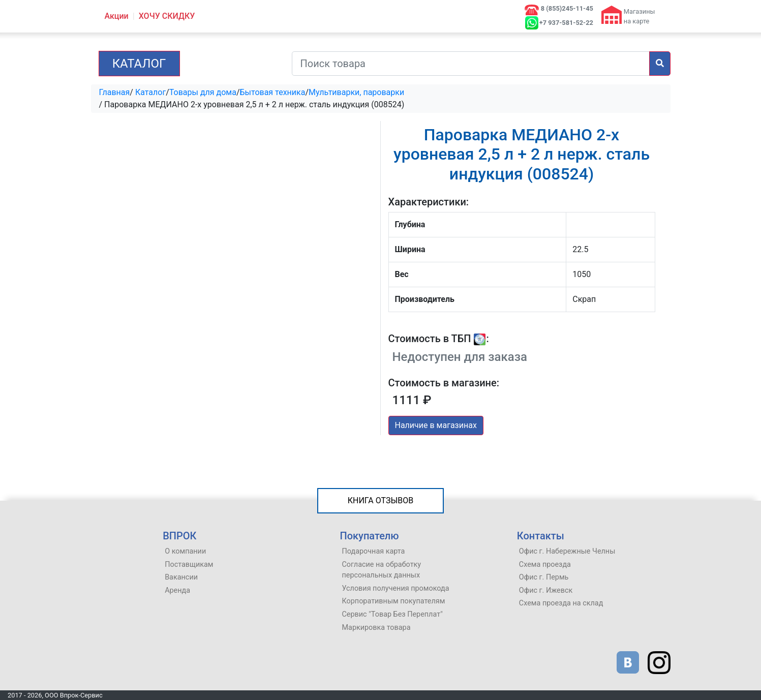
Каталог (139, 64)
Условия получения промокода (395, 588)
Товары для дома (203, 92)
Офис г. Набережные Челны (567, 551)
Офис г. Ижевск (546, 590)
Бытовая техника (273, 92)
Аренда (177, 590)
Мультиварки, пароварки (356, 92)
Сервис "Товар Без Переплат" (392, 614)
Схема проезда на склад (561, 603)
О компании (185, 551)
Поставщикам (189, 565)
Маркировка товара (376, 628)
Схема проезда (545, 565)
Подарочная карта (373, 551)
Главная (115, 92)
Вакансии (181, 577)
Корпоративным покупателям (393, 601)
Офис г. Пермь (544, 577)
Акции (117, 16)
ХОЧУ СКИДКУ (167, 16)
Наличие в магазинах (436, 425)
